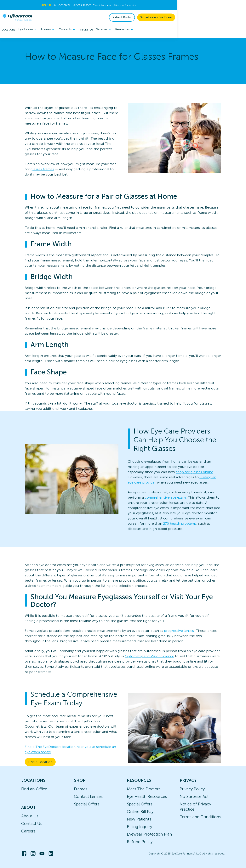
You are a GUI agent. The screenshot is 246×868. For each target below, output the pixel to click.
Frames (81, 789)
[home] (17, 17)
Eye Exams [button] (28, 30)
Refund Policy (140, 842)
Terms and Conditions (200, 817)
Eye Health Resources (147, 796)
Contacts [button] (68, 30)
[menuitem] (28, 29)
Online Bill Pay (140, 812)
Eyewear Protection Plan (149, 834)
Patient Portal (191, 17)
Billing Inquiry (140, 827)
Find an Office (34, 789)
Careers (28, 831)
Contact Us (32, 823)
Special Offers (87, 804)
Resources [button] (125, 30)
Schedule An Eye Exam (226, 17)
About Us (30, 816)
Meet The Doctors (144, 789)
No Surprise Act (194, 796)
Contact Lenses (88, 796)
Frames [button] (48, 30)
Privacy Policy (192, 789)
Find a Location (40, 762)
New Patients (139, 819)
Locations (8, 29)
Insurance (86, 29)
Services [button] (104, 30)
